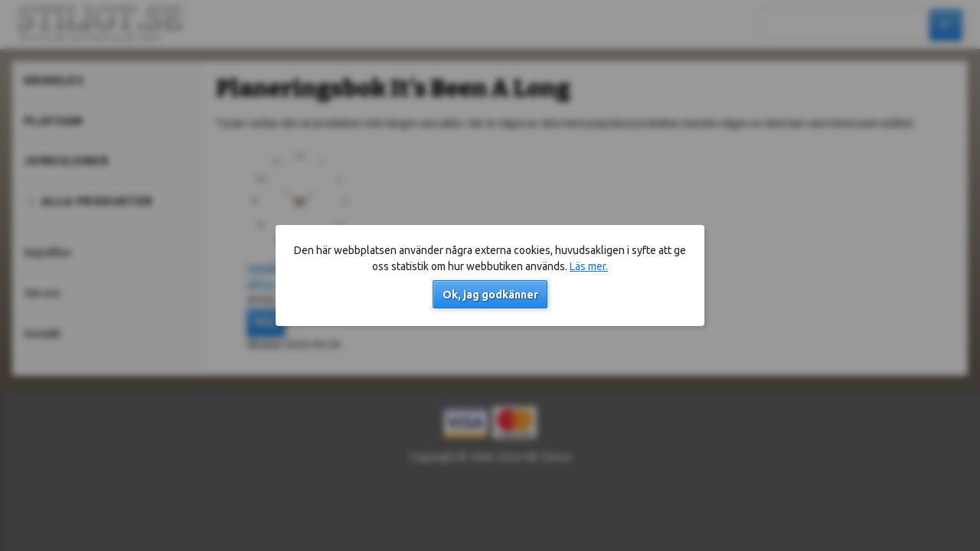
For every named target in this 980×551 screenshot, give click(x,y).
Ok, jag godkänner (490, 295)
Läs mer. (589, 266)
